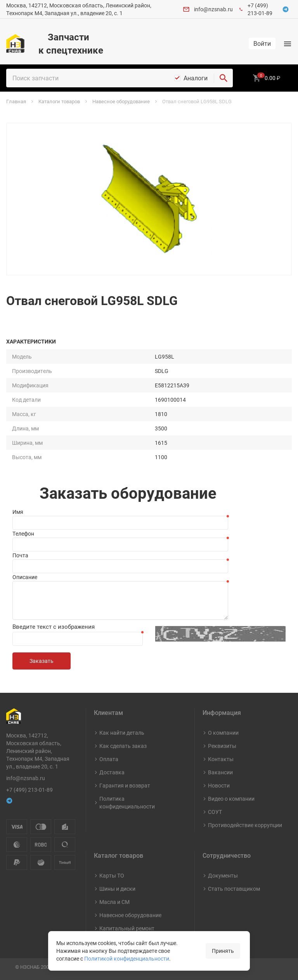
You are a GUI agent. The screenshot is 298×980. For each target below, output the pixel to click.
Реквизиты (222, 746)
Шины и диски (117, 889)
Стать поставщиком (234, 889)
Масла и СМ (114, 902)
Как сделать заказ (123, 746)
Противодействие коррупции (245, 825)
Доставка (112, 772)
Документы (223, 875)
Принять (223, 951)
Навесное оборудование (130, 915)
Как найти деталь (122, 733)
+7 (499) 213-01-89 (260, 9)
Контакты (221, 759)
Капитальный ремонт (127, 928)
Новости (219, 785)
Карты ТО (112, 875)
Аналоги (196, 78)
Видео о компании (231, 799)
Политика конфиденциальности (127, 802)
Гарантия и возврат (125, 785)
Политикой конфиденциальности (127, 958)
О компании (223, 733)
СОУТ (215, 812)
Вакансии (220, 772)
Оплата (109, 759)
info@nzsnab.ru (213, 9)
